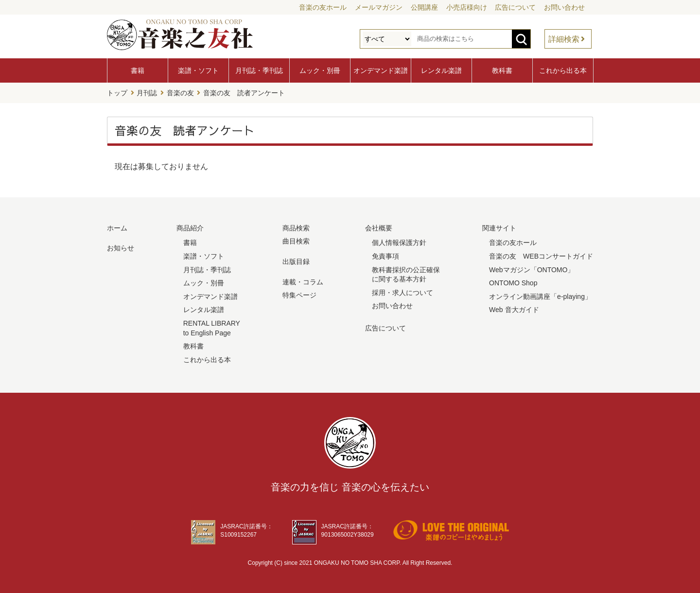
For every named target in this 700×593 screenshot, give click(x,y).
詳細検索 (564, 39)
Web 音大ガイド (514, 310)
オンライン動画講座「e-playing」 (540, 296)
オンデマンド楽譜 (381, 70)
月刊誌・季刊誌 (259, 70)
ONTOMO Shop (513, 283)
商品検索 (296, 228)
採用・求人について (402, 293)
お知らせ (121, 248)
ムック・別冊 (320, 70)
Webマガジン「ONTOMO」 (532, 269)
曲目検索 (296, 241)
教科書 (502, 70)
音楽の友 (180, 93)
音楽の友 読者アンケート (244, 93)
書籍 (138, 70)
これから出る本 (563, 70)
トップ (117, 93)
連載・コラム (303, 281)
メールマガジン (379, 7)
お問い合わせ (564, 7)
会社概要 (379, 228)
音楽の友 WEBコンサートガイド (541, 256)
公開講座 (424, 7)
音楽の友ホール (323, 7)
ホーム (117, 228)
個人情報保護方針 (399, 243)
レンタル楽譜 (441, 70)
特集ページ (299, 295)
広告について (515, 7)
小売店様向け (467, 7)
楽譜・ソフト (198, 70)
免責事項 (385, 256)
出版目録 (296, 262)
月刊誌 (147, 93)
